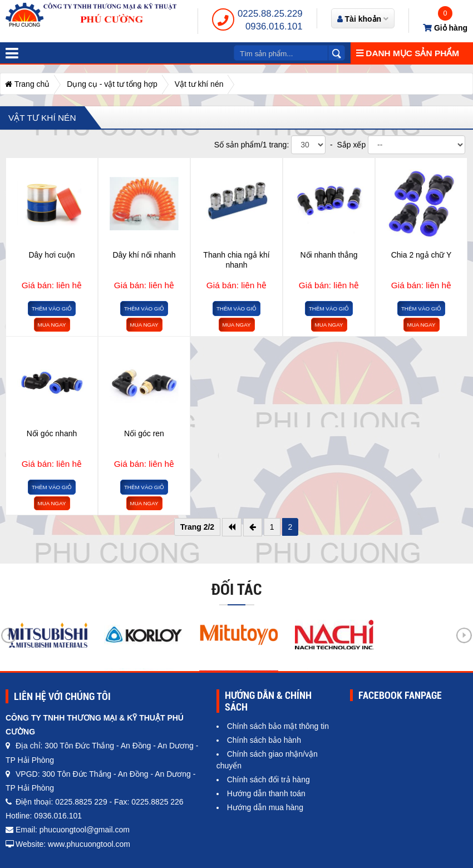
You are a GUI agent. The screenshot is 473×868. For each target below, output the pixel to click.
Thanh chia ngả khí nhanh (236, 260)
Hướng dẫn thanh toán (266, 793)
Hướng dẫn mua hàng (265, 807)
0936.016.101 (274, 26)
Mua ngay (52, 325)
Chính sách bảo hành (264, 740)
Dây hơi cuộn (51, 255)
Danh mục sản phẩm (408, 53)
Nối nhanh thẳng (329, 255)
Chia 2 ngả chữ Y (422, 255)
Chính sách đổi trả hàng (268, 780)
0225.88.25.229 (270, 14)
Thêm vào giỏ (52, 309)
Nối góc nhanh (52, 433)
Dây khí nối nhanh (144, 255)
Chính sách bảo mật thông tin (278, 726)
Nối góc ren (144, 433)
